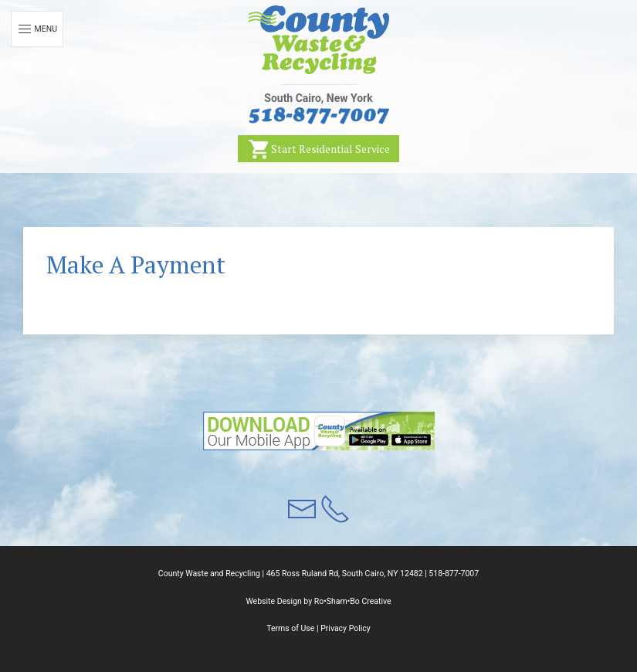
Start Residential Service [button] (319, 149)
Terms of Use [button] (290, 628)
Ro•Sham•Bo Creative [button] (353, 601)
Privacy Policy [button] (346, 628)
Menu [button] (37, 29)
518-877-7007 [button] (454, 574)
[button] (319, 40)
